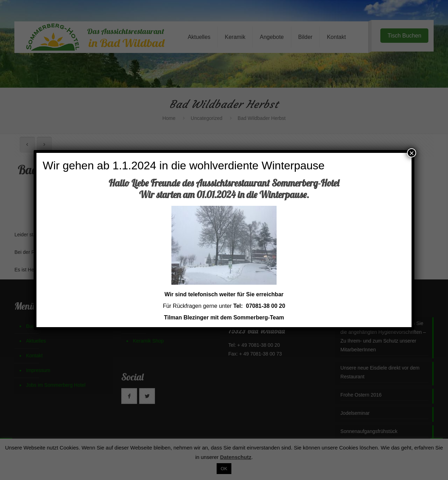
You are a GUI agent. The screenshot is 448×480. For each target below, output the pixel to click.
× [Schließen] (412, 153)
